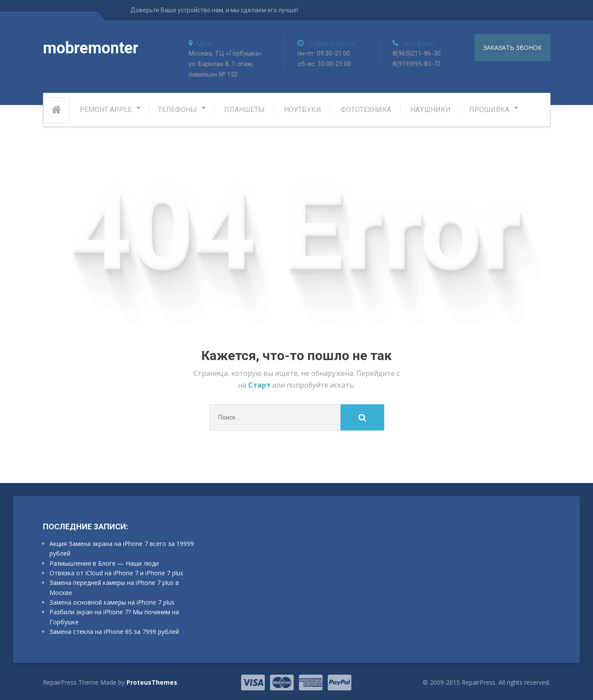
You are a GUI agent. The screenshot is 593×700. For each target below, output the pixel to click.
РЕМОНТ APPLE (106, 110)
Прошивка (489, 110)
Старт (260, 385)
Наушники (431, 110)
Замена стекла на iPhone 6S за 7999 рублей (114, 632)
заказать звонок (512, 47)
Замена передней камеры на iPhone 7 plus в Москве (114, 587)
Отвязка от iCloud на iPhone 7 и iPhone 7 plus (116, 573)
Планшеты (244, 110)
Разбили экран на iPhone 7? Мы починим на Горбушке (114, 617)
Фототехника (366, 110)
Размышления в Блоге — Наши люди (104, 563)
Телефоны (177, 110)
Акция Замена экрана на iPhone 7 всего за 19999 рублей (122, 548)
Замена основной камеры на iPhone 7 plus (112, 602)
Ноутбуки (303, 110)
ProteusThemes (152, 682)
